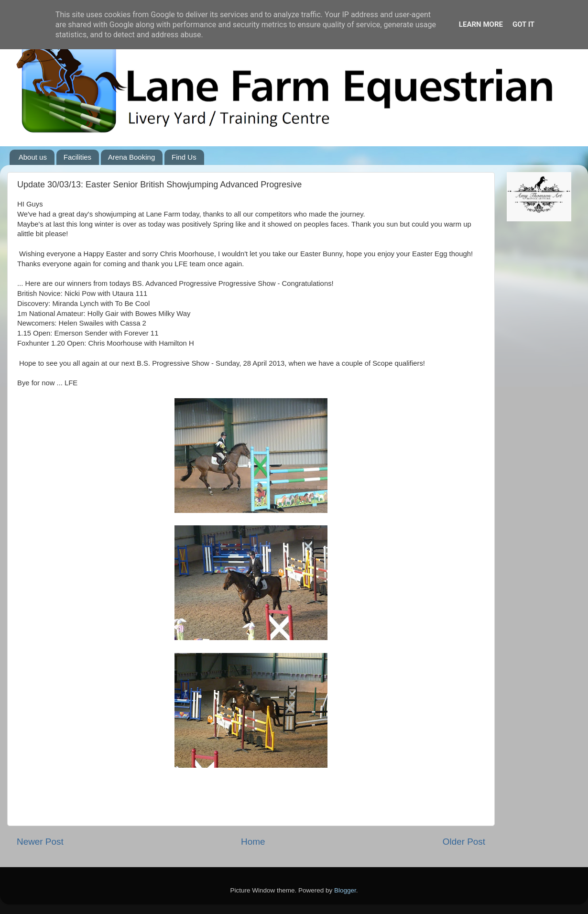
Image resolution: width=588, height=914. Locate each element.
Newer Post (40, 842)
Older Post (464, 842)
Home (253, 842)
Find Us (184, 157)
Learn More (481, 24)
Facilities (77, 157)
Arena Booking (131, 157)
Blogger (345, 890)
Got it (523, 24)
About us (33, 157)
